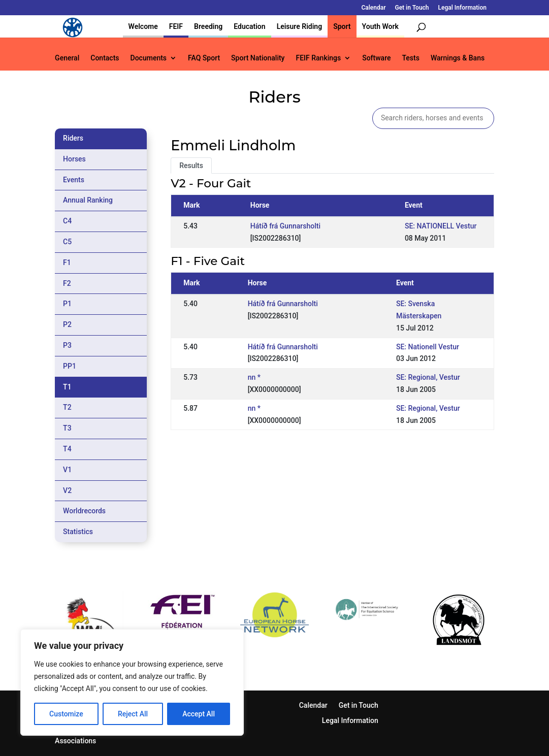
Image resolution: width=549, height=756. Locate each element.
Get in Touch (412, 8)
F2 (67, 283)
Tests (410, 58)
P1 (67, 304)
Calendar (373, 8)
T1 (67, 387)
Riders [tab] (73, 138)
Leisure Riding (300, 26)
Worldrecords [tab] (84, 511)
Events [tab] (74, 180)
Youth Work (380, 26)
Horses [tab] (74, 159)
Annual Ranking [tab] (88, 200)
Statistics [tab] (78, 532)
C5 (67, 242)
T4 (67, 449)
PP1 (70, 366)
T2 (67, 407)
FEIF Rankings (318, 58)
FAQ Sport (204, 58)
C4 (67, 221)
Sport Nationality (258, 58)
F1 (67, 262)
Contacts (105, 58)
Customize (66, 714)
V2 (67, 490)
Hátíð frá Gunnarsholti (285, 226)
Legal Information (462, 8)
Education (249, 26)
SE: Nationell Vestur (428, 347)
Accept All (199, 714)
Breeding (208, 26)
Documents (149, 58)
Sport (342, 26)
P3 (67, 345)
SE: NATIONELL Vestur (441, 226)
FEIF (176, 26)
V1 (67, 470)
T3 (67, 428)
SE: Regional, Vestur (428, 377)
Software (376, 58)
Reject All (133, 714)
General (67, 58)
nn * (254, 377)
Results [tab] (191, 166)
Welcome (143, 26)
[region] (132, 682)
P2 (67, 324)
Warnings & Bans (458, 58)
